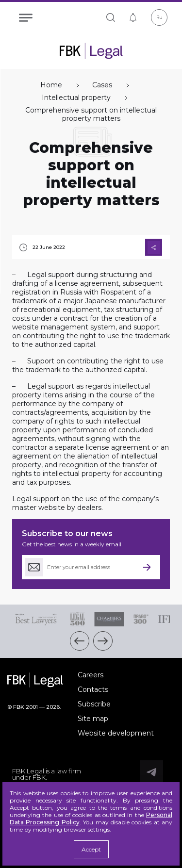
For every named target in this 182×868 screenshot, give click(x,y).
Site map (93, 719)
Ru (159, 17)
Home (51, 85)
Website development (116, 733)
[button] (80, 641)
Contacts (93, 689)
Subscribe (94, 704)
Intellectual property (76, 98)
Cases (102, 85)
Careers (91, 675)
